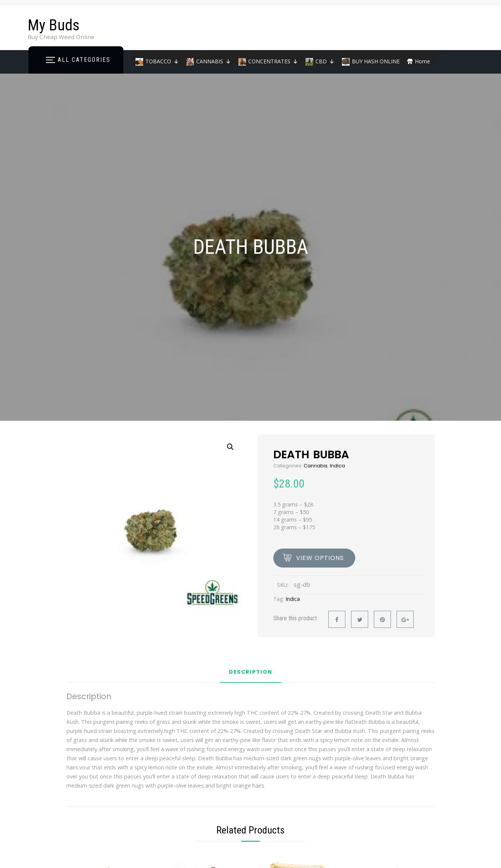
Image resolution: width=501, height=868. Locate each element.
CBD (325, 61)
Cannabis (316, 466)
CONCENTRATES (273, 61)
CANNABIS (213, 61)
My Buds (54, 25)
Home (422, 61)
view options (320, 558)
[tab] (250, 675)
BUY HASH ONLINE (376, 61)
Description (250, 672)
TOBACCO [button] (162, 61)
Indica (337, 466)
